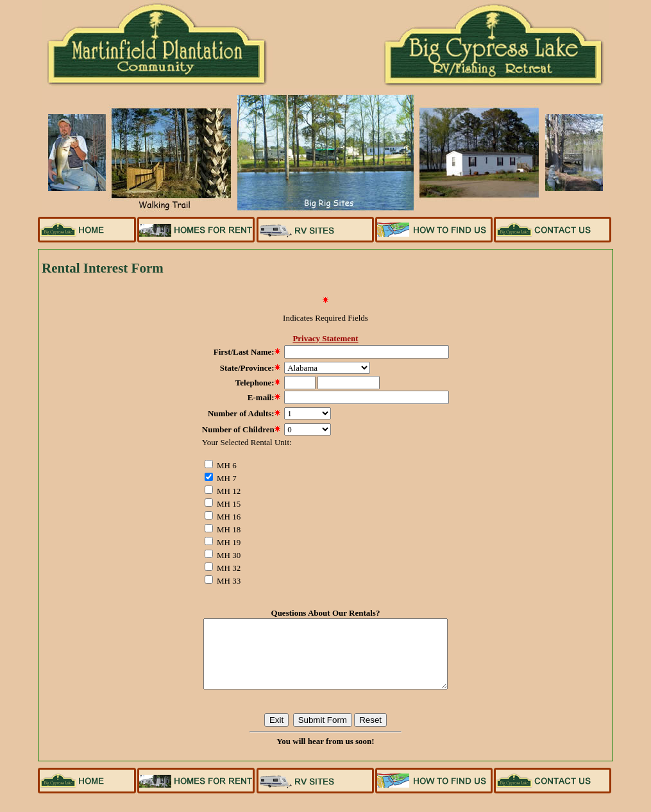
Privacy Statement (325, 338)
